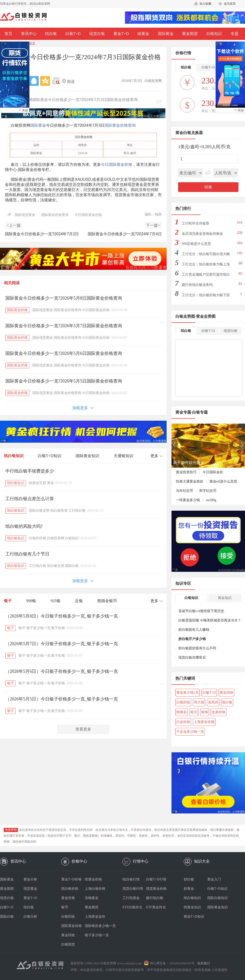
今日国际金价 (213, 472)
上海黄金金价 (95, 917)
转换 (208, 187)
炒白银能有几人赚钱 (194, 630)
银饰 (205, 712)
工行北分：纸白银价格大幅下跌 (206, 295)
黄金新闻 (7, 889)
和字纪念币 (208, 491)
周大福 (199, 702)
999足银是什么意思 (196, 244)
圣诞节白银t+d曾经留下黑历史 (201, 611)
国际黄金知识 (87, 456)
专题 (234, 34)
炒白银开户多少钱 (192, 639)
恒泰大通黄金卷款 (190, 481)
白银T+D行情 (156, 879)
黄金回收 (226, 693)
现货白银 (97, 34)
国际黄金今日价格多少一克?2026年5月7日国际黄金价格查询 (64, 326)
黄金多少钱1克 (188, 693)
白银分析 (30, 917)
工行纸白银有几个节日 (27, 554)
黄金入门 (214, 879)
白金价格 (183, 722)
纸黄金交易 (37, 483)
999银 (31, 601)
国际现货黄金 (25, 215)
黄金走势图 (206, 316)
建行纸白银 (155, 898)
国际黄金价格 (17, 310)
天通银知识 (123, 456)
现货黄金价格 (156, 889)
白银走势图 (185, 316)
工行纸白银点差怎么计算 (30, 499)
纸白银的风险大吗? (24, 526)
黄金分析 (30, 879)
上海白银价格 (95, 889)
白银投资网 (56, 538)
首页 (8, 34)
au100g (211, 500)
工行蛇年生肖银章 (196, 223)
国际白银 (72, 566)
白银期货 (68, 944)
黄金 (50, 483)
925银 (56, 601)
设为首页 (230, 4)
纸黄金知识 (192, 907)
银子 (8, 601)
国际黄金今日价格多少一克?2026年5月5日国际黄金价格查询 (64, 381)
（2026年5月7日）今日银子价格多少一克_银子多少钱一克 (62, 644)
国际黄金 (166, 34)
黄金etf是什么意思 (223, 481)
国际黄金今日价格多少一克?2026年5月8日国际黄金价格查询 (64, 298)
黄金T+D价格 (71, 879)
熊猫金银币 (107, 601)
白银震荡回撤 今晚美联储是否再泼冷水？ (210, 620)
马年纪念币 (184, 491)
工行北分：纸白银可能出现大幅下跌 (206, 255)
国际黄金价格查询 (120, 125)
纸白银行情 (131, 879)
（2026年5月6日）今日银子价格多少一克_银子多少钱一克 (62, 671)
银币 (65, 907)
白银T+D (73, 34)
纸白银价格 (70, 889)
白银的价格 (37, 538)
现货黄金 (30, 889)
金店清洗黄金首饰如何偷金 (202, 234)
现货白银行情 (133, 889)
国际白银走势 (39, 511)
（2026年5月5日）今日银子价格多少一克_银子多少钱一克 (62, 699)
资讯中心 (29, 34)
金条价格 (219, 712)
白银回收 (183, 702)
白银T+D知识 (49, 456)
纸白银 (51, 34)
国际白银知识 (218, 898)
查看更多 (83, 729)
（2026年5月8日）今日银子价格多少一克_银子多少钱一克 (62, 616)
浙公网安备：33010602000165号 (172, 963)
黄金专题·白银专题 (192, 412)
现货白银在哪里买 (192, 658)
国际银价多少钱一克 (97, 926)
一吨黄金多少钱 (188, 500)
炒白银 (189, 879)
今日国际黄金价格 (117, 164)
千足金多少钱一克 (190, 732)
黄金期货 (190, 34)
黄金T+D (121, 34)
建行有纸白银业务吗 (197, 285)
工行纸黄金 (131, 898)
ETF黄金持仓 (156, 907)
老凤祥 (213, 702)
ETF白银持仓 (132, 907)
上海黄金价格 (204, 722)
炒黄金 (189, 889)
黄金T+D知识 (194, 917)
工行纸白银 (77, 511)
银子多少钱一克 (38, 628)
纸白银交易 (56, 566)
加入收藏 (205, 4)
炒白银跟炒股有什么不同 (197, 648)
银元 (194, 712)
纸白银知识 (14, 456)
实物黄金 (92, 898)
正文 (32, 44)
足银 (79, 601)
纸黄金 (143, 34)
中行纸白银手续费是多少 (30, 471)
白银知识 (214, 34)
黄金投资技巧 (186, 472)
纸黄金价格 (93, 879)
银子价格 (58, 628)
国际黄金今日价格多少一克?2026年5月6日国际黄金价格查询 (64, 353)
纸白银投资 (59, 511)
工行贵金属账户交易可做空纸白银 (206, 276)
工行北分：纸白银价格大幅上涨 (206, 264)
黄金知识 (225, 598)
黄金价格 (86, 137)
